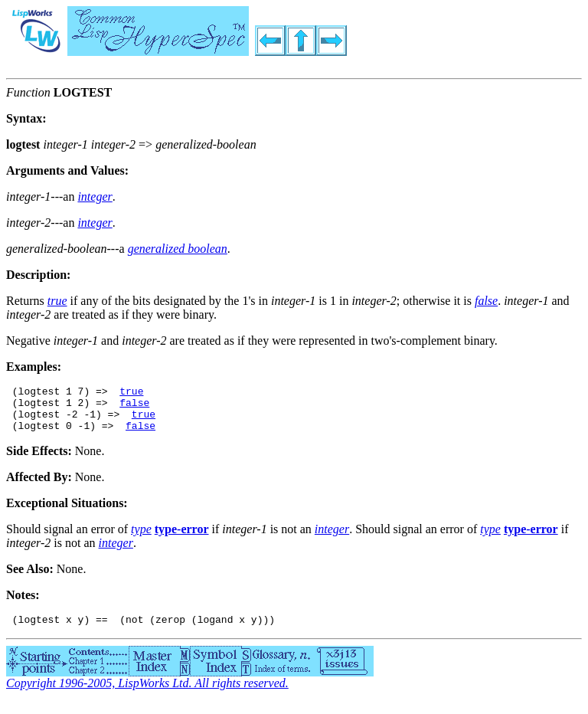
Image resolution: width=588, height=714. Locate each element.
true (131, 393)
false (134, 407)
